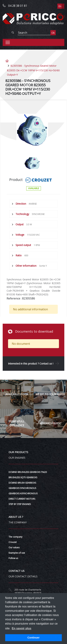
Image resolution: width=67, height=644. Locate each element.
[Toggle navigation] (8, 42)
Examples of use (17, 553)
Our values (14, 547)
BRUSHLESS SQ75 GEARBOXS (23, 477)
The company (15, 537)
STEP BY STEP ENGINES (20, 504)
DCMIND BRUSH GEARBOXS (22, 483)
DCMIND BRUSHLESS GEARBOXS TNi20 (28, 472)
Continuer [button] (34, 638)
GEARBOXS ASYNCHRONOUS (23, 493)
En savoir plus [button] (22, 628)
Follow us (13, 558)
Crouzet (13, 542)
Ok (53, 33)
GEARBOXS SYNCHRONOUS (22, 488)
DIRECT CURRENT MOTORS (22, 499)
